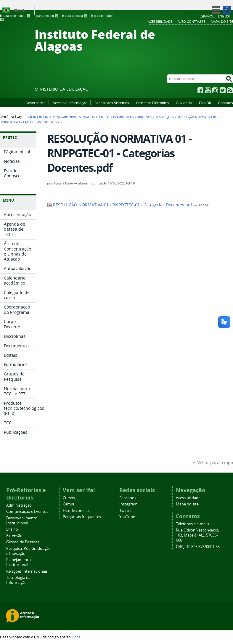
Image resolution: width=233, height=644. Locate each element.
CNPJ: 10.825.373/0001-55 (198, 547)
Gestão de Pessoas (23, 542)
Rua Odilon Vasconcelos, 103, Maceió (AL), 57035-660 (197, 535)
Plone (76, 637)
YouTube (208, 90)
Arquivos (145, 117)
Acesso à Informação (70, 103)
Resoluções (165, 117)
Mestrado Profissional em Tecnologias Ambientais (93, 117)
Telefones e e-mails (192, 524)
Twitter (223, 90)
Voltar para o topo (215, 463)
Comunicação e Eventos (27, 511)
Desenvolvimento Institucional (22, 521)
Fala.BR (205, 103)
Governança (36, 103)
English (225, 16)
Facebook (200, 90)
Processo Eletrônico (152, 103)
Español (207, 16)
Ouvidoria (184, 103)
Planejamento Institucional (19, 562)
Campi (68, 504)
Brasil (19, 10)
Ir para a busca (75, 16)
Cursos (69, 498)
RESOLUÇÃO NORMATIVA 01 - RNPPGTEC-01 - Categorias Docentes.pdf (120, 205)
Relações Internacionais (27, 571)
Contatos (226, 103)
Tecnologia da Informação (18, 580)
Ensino (12, 529)
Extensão (14, 536)
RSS (230, 90)
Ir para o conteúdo (15, 16)
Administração (19, 505)
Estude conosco (77, 511)
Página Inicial (38, 117)
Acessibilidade (188, 498)
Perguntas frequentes (82, 517)
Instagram (215, 90)
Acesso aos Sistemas (112, 103)
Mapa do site (187, 504)
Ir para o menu (46, 16)
